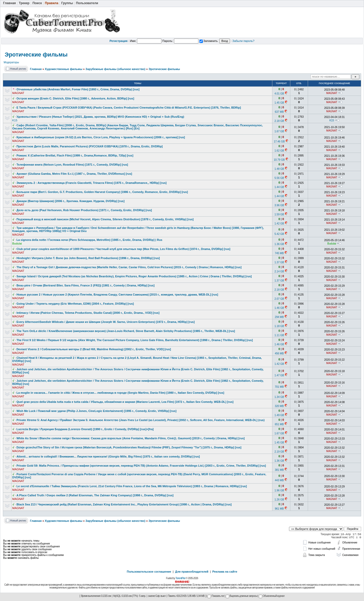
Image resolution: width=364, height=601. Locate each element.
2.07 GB (279, 299)
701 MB (279, 387)
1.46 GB (279, 308)
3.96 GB (279, 205)
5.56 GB (279, 178)
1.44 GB (279, 187)
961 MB (279, 509)
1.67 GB (279, 131)
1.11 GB (279, 335)
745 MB (279, 253)
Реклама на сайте (225, 572)
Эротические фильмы (36, 55)
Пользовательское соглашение (149, 572)
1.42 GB (279, 224)
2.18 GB (279, 121)
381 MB (279, 470)
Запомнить (209, 41)
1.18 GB (279, 326)
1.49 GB (279, 415)
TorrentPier (180, 578)
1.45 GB (279, 103)
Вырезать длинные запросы (241, 596)
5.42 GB (279, 234)
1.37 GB (279, 262)
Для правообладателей (192, 572)
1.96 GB (279, 490)
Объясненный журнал (272, 596)
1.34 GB (279, 397)
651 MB (279, 424)
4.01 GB (279, 94)
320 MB (279, 406)
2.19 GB (279, 452)
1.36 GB (279, 244)
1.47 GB (279, 375)
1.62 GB (279, 151)
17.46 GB (279, 142)
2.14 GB (279, 271)
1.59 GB (279, 214)
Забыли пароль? (243, 41)
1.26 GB (279, 500)
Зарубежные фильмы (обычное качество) (115, 69)
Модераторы (11, 62)
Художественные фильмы (64, 69)
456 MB (279, 353)
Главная (36, 69)
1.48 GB (279, 169)
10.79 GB (279, 160)
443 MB (279, 480)
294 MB (279, 317)
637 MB (279, 112)
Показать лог (216, 596)
